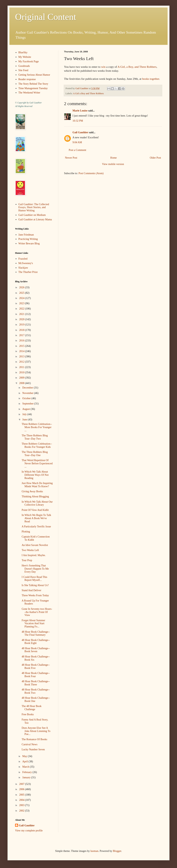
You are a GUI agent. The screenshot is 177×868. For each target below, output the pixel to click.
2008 (22, 383)
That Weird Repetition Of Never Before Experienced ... (37, 463)
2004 (22, 800)
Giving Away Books (32, 491)
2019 (22, 325)
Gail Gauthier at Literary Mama (35, 219)
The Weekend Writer (29, 93)
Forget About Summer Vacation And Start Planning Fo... (33, 624)
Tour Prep (27, 560)
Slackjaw (23, 268)
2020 (22, 319)
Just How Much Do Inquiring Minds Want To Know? (37, 485)
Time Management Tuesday (33, 88)
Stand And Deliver (31, 590)
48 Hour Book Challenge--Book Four (36, 675)
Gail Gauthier (80, 132)
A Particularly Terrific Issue (36, 527)
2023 (22, 303)
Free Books (28, 714)
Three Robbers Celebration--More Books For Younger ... (37, 427)
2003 (22, 805)
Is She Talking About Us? (35, 585)
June (25, 420)
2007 (22, 784)
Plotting (26, 532)
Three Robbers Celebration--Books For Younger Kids (37, 445)
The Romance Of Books (34, 739)
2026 (22, 287)
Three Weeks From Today (35, 595)
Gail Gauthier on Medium (32, 215)
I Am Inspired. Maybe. (34, 555)
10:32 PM (78, 121)
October (27, 398)
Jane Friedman (26, 235)
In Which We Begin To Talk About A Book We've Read (36, 518)
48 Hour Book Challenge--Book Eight (36, 642)
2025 (22, 293)
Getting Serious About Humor (34, 75)
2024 (22, 298)
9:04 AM (77, 142)
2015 (22, 346)
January (27, 777)
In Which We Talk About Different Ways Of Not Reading (35, 475)
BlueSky (23, 52)
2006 (22, 789)
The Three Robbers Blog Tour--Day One (35, 454)
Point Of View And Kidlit (35, 510)
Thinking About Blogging (35, 496)
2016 (22, 341)
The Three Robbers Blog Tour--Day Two (35, 437)
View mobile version (113, 164)
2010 (22, 372)
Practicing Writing (28, 239)
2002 (22, 811)
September (28, 404)
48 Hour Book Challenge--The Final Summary (36, 633)
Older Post (156, 158)
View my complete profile (29, 831)
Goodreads (24, 66)
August (26, 409)
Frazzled (23, 259)
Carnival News (30, 744)
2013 (22, 356)
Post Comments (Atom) (91, 173)
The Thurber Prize (28, 272)
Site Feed (23, 70)
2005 (22, 795)
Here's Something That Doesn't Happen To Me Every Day (35, 569)
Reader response (27, 79)
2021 (22, 314)
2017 (22, 335)
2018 (22, 330)
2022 (22, 309)
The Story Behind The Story (33, 84)
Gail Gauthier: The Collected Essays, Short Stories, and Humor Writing (34, 207)
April (25, 761)
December (28, 388)
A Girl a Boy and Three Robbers (88, 93)
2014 (22, 351)
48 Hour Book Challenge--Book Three (36, 683)
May (25, 756)
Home (114, 158)
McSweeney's (26, 263)
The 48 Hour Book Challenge (32, 708)
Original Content (46, 17)
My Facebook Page (29, 61)
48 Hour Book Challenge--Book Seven (36, 650)
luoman (94, 851)
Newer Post (71, 158)
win (103, 67)
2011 (22, 367)
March (26, 767)
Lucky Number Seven (33, 749)
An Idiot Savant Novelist (35, 545)
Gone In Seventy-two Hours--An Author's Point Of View (37, 612)
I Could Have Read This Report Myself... (34, 579)
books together (151, 79)
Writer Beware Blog (29, 244)
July (25, 414)
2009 (22, 378)
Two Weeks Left (30, 550)
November (28, 393)
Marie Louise (80, 111)
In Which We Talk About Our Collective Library (37, 503)
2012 (22, 362)
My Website (25, 57)
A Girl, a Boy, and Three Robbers (137, 67)
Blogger (117, 851)
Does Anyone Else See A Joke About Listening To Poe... (36, 731)
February (27, 772)
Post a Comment (77, 150)
